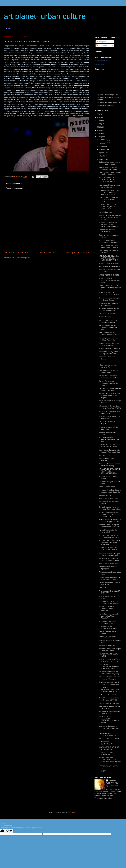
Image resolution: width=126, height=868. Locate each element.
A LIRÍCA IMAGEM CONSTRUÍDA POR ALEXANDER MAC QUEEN (110, 760)
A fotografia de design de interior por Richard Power (109, 377)
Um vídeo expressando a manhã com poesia (108, 321)
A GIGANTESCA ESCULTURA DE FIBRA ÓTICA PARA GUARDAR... (110, 542)
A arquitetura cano (105, 212)
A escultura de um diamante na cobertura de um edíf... (109, 766)
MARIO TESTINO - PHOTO (109, 263)
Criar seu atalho (100, 64)
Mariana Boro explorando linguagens (108, 568)
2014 (99, 124)
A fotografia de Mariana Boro (109, 563)
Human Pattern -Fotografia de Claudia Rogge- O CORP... (110, 521)
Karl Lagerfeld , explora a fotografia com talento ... (109, 168)
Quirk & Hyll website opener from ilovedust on (109, 344)
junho (101, 159)
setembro (103, 149)
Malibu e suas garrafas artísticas (107, 433)
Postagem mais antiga (77, 253)
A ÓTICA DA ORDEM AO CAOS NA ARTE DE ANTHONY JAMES (108, 180)
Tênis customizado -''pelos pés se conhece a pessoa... (110, 578)
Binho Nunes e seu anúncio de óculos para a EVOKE (110, 699)
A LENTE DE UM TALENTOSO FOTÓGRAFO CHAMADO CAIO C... (109, 720)
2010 (99, 137)
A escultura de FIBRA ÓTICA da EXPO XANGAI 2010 (109, 536)
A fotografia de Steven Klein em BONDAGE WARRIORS (110, 407)
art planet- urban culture (45, 16)
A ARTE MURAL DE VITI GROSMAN (108, 597)
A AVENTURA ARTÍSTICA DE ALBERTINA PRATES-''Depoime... (110, 396)
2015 (99, 121)
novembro (103, 143)
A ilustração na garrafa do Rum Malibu (108, 428)
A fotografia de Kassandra (108, 498)
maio (101, 771)
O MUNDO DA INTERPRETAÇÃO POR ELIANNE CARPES (109, 666)
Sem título (102, 588)
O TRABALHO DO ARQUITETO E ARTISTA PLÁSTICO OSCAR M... (109, 689)
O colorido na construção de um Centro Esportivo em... (109, 683)
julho (101, 156)
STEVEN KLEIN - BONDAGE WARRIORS (110, 412)
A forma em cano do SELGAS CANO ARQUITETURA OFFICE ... (110, 217)
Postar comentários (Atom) (20, 258)
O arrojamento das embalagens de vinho (108, 628)
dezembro (103, 140)
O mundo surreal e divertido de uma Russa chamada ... (110, 508)
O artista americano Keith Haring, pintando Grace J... (110, 247)
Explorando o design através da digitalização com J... (109, 353)
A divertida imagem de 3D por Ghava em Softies (110, 650)
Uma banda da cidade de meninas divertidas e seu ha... (109, 728)
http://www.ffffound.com (105, 105)
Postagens (101, 42)
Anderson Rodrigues (101, 60)
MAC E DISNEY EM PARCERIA (106, 460)
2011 (99, 134)
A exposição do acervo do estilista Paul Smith (108, 339)
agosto (102, 153)
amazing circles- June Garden (110, 348)
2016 (99, 117)
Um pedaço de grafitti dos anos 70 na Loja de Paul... (109, 559)
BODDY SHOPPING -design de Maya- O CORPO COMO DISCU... (109, 514)
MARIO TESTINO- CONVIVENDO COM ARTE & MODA (110, 280)
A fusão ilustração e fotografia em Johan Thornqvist (110, 678)
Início (8, 29)
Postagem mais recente (16, 253)
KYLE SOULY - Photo (107, 314)
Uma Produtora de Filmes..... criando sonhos (109, 372)
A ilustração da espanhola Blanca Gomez (108, 304)
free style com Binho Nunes (109, 703)
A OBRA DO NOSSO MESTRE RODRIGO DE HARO (109, 440)
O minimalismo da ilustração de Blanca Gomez (109, 299)
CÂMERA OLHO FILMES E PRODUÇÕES (109, 366)
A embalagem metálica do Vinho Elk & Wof (108, 622)
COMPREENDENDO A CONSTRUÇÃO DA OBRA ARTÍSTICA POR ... (109, 207)
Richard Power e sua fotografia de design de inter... (108, 383)
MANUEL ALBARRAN (107, 645)
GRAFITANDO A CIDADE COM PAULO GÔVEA (108, 549)
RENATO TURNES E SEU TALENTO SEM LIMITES (109, 294)
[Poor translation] (9, 831)
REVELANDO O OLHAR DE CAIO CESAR (109, 713)
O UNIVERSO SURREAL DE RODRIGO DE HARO (109, 446)
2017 (99, 114)
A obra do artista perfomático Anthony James (109, 186)
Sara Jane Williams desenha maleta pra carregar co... (109, 465)
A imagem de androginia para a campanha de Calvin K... (110, 491)
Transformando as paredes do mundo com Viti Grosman (110, 603)
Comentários (102, 45)
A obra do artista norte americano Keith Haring (108, 241)
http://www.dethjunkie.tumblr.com (109, 102)
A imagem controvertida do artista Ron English (109, 309)
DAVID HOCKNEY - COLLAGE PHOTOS (107, 734)
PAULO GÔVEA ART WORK (109, 739)
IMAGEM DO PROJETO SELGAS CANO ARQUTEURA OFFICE (108, 224)
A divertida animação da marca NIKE (108, 531)
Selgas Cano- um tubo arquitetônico (107, 231)
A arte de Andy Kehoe (107, 487)
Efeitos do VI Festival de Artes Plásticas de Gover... (110, 389)
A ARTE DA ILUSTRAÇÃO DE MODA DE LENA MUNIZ (110, 660)
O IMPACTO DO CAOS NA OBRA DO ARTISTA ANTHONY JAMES (109, 192)
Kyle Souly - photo (105, 317)
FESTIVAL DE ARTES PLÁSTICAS (107, 753)
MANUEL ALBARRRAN (107, 637)
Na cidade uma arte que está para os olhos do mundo (109, 554)
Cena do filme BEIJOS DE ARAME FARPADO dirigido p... (110, 287)
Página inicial (47, 253)
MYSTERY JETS (105, 455)
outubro (102, 146)
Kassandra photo (105, 495)
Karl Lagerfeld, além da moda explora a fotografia (110, 174)
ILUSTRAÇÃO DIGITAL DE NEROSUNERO (109, 748)
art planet (112, 780)
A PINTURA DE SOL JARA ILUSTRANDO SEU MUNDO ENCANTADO (109, 258)
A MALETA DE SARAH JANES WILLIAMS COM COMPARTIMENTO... (110, 471)
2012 (99, 130)
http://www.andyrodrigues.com (108, 95)
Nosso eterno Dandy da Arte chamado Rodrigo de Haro (109, 451)
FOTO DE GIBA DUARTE (108, 695)
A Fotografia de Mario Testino (109, 266)
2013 (99, 127)
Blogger (74, 812)
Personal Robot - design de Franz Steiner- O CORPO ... (110, 526)
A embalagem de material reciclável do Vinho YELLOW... (108, 616)
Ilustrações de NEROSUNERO (106, 743)
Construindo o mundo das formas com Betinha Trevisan (108, 199)
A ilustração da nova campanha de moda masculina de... (107, 609)
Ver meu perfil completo (103, 798)
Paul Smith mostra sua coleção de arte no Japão (109, 334)
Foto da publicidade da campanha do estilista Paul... (108, 327)
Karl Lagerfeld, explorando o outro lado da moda (109, 163)
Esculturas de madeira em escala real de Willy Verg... (109, 673)
